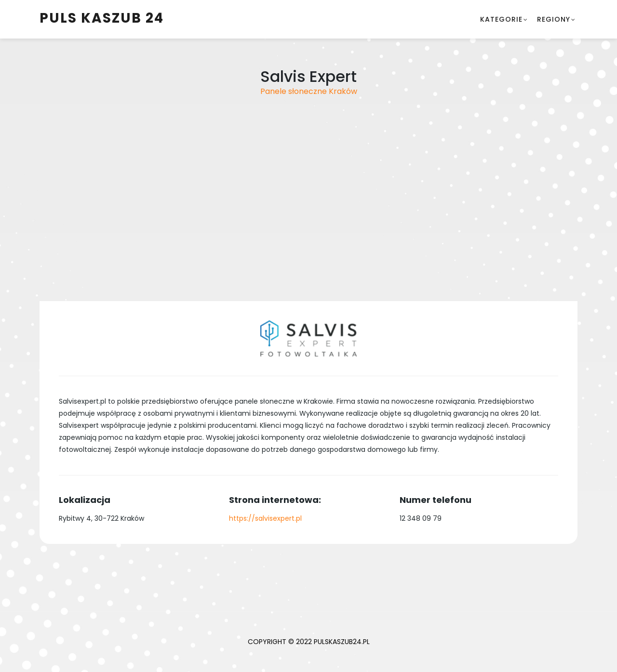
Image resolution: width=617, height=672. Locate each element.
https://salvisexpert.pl (265, 518)
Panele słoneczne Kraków (309, 91)
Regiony (554, 19)
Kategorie (501, 19)
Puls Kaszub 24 (102, 18)
